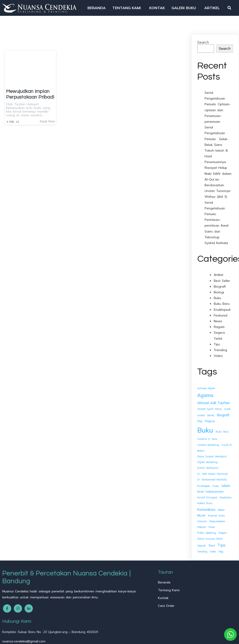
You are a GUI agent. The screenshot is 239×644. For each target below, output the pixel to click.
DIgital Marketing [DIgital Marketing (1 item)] (207, 461)
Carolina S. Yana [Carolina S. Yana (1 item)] (207, 438)
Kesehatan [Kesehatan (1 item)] (226, 497)
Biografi (220, 285)
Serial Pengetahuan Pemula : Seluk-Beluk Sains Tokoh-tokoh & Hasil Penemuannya (217, 144)
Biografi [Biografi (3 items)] (223, 414)
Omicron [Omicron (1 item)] (202, 520)
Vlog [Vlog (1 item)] (221, 550)
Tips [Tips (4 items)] (221, 544)
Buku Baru (222, 303)
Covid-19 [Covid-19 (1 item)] (227, 444)
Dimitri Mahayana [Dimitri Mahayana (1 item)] (208, 467)
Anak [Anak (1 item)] (227, 408)
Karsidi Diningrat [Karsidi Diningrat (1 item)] (207, 497)
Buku (217, 297)
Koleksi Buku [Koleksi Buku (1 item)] (205, 502)
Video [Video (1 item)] (213, 550)
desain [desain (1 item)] (201, 450)
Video (218, 355)
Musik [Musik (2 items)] (201, 514)
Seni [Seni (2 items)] (212, 544)
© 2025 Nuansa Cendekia (24, 637)
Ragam (219, 326)
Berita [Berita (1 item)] (211, 414)
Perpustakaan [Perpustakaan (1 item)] (217, 520)
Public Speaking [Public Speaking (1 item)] (207, 532)
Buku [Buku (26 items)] (205, 429)
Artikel (218, 274)
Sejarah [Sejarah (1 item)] (202, 544)
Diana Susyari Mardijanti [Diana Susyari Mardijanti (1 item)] (212, 455)
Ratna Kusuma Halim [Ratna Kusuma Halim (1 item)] (210, 538)
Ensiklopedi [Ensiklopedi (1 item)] (204, 485)
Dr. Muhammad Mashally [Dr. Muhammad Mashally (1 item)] (212, 478)
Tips (217, 343)
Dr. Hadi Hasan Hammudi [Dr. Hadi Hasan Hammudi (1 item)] (212, 473)
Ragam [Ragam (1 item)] (223, 532)
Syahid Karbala (216, 242)
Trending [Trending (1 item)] (202, 550)
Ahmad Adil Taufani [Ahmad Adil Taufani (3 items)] (213, 402)
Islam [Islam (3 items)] (226, 484)
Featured (221, 314)
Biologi (219, 291)
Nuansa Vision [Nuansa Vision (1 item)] (217, 514)
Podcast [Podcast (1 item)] (202, 526)
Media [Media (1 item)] (221, 509)
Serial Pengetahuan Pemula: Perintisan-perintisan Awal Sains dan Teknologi (217, 219)
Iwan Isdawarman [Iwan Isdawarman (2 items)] (210, 490)
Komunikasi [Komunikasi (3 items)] (206, 508)
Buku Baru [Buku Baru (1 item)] (222, 430)
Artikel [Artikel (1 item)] (201, 414)
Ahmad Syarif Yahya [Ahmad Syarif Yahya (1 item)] (209, 408)
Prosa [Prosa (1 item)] (212, 526)
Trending (220, 349)
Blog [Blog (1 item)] (200, 420)
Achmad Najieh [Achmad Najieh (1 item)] (206, 387)
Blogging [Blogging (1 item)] (210, 420)
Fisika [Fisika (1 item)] (216, 485)
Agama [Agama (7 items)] (205, 394)
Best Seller (222, 280)
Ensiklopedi (222, 308)
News (218, 320)
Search (203, 41)
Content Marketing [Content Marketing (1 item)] (208, 444)
